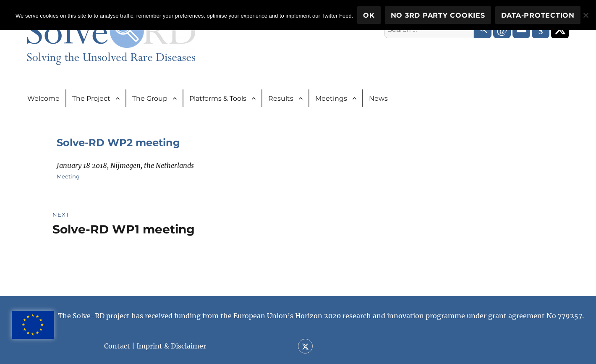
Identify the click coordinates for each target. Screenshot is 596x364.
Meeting (68, 176)
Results (281, 98)
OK (369, 15)
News (378, 98)
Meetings (331, 98)
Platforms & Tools (218, 98)
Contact (117, 346)
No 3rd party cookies (438, 15)
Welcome (43, 98)
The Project (91, 98)
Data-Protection (538, 15)
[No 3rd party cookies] (586, 15)
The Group (150, 98)
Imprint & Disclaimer (171, 346)
